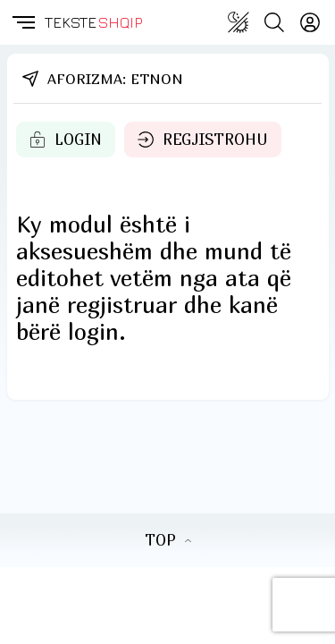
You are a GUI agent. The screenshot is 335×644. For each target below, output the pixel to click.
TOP (168, 540)
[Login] (310, 22)
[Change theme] (239, 22)
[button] (22, 22)
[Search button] (274, 22)
